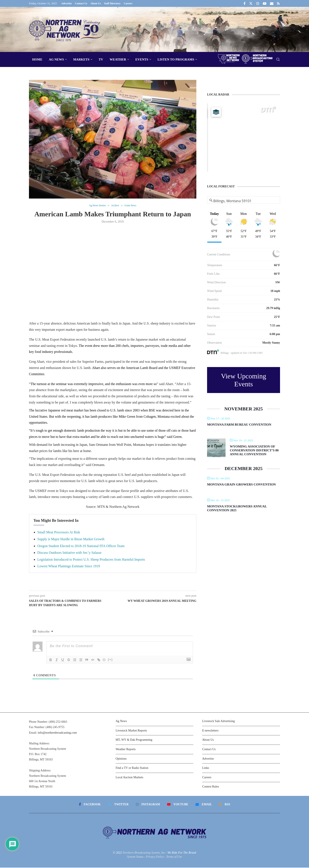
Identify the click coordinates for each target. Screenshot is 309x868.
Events (142, 59)
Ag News (56, 59)
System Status (135, 857)
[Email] (272, 3)
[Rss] (278, 3)
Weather (118, 59)
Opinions (121, 759)
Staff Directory (112, 3)
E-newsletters (210, 731)
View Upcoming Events (244, 380)
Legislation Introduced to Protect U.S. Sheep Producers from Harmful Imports (91, 560)
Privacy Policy (155, 857)
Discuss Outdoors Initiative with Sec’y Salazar (69, 553)
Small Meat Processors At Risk (59, 533)
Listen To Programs (176, 59)
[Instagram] (258, 3)
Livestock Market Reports (131, 731)
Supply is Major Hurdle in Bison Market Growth (71, 539)
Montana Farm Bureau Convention (239, 425)
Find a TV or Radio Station (132, 768)
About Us (96, 3)
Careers (128, 3)
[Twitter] (251, 3)
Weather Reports (126, 750)
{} (104, 660)
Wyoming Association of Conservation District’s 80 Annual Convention (254, 450)
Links (206, 768)
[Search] (278, 60)
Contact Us (81, 3)
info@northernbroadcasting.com (57, 733)
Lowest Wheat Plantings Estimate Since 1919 (69, 567)
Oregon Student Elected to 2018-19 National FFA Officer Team (81, 546)
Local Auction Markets (130, 778)
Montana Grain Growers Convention (241, 484)
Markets (81, 59)
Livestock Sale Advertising (218, 722)
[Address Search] (244, 201)
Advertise (66, 3)
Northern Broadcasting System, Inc (144, 853)
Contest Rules (211, 787)
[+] (110, 660)
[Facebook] (245, 3)
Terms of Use (174, 857)
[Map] (244, 137)
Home (37, 59)
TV (101, 59)
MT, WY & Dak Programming (134, 740)
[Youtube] (265, 3)
